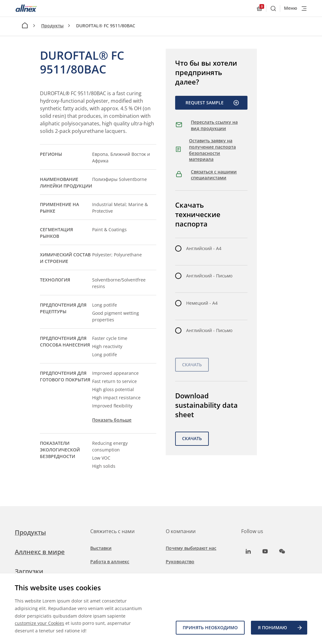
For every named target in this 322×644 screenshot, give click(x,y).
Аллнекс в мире (40, 552)
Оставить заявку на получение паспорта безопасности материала (212, 150)
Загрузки (29, 571)
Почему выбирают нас (191, 548)
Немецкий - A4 (202, 303)
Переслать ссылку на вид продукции (214, 125)
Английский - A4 (204, 248)
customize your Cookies (39, 623)
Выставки (101, 548)
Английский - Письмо (209, 276)
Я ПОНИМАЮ (280, 628)
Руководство (180, 562)
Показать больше (112, 420)
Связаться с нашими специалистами (214, 175)
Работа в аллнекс (110, 562)
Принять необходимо (210, 628)
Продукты (52, 26)
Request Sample (212, 103)
